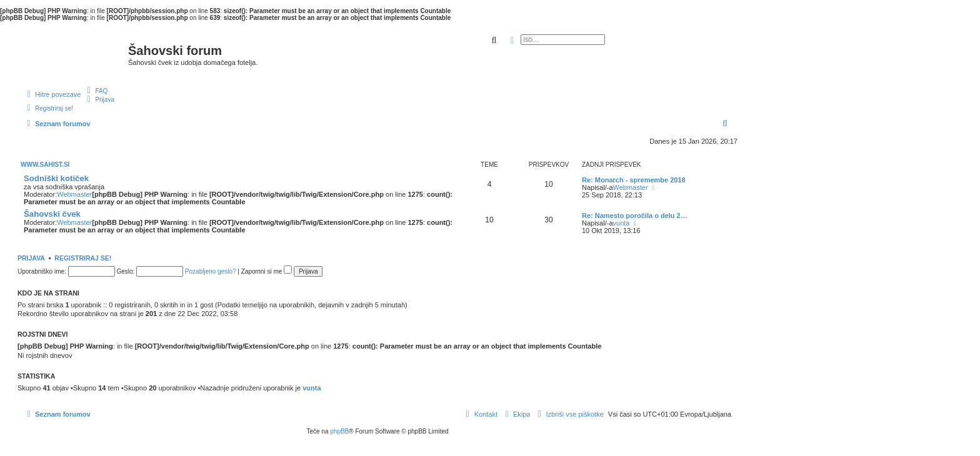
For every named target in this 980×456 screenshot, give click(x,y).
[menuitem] (96, 91)
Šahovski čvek (52, 214)
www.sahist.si (45, 165)
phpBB (339, 431)
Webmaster (74, 194)
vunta (622, 223)
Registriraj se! (83, 258)
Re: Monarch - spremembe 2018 (634, 180)
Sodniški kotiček (56, 178)
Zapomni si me (267, 271)
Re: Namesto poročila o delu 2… (635, 216)
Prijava (31, 258)
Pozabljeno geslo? (211, 271)
